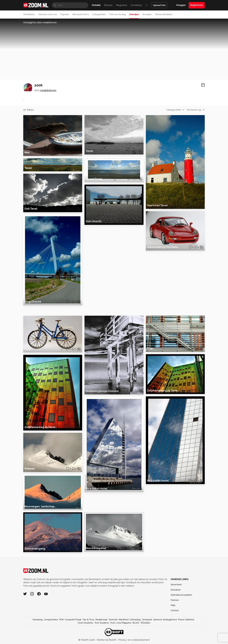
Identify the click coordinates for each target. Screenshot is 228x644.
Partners (175, 608)
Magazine (122, 5)
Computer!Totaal (73, 628)
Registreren (197, 5)
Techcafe (113, 628)
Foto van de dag (117, 14)
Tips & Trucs (88, 628)
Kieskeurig (38, 628)
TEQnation (145, 631)
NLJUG (136, 631)
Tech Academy (102, 631)
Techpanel (147, 628)
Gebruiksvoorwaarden (181, 603)
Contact (175, 619)
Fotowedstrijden (164, 14)
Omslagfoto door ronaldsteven (40, 22)
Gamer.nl (157, 628)
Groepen (147, 14)
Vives (113, 631)
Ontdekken (29, 14)
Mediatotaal (101, 628)
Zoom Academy (85, 631)
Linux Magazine (124, 631)
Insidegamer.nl (170, 628)
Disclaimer (176, 598)
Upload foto (159, 5)
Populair (65, 14)
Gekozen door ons (48, 14)
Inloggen (181, 5)
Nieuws (108, 5)
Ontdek (96, 5)
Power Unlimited (186, 628)
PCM (61, 628)
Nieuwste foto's (81, 14)
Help (173, 613)
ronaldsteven (48, 90)
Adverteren (176, 593)
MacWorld (124, 628)
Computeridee (51, 628)
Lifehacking (135, 628)
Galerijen (134, 14)
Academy (136, 5)
